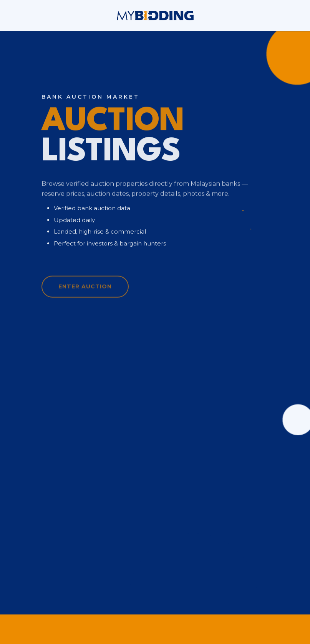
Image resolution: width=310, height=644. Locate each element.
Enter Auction (85, 290)
